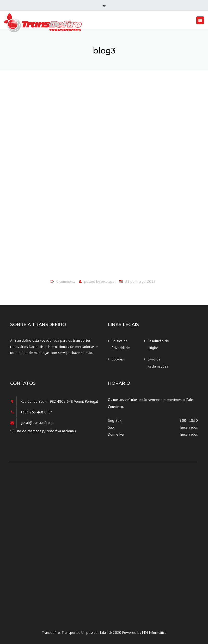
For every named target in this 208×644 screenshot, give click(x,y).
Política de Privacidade (121, 344)
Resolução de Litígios (158, 344)
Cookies (118, 359)
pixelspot (108, 281)
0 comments (66, 281)
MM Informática (154, 633)
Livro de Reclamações (158, 363)
